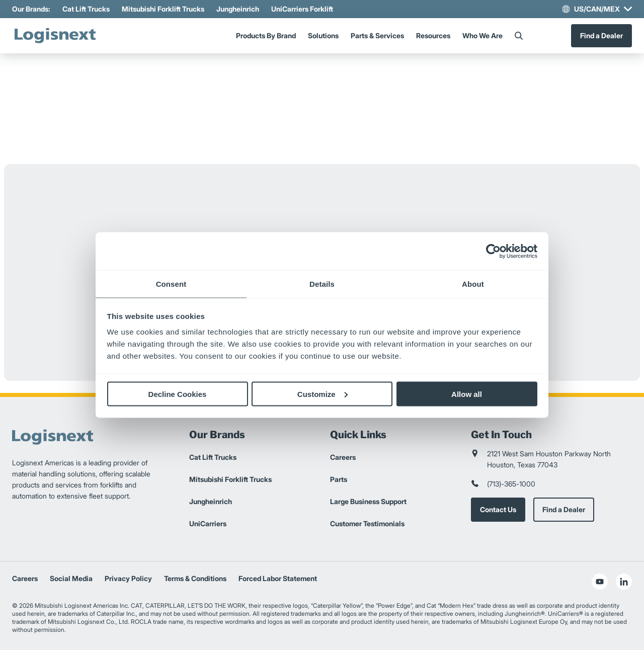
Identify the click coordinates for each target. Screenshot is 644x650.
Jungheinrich (238, 9)
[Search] (519, 36)
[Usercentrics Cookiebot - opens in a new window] (493, 251)
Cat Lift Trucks (86, 9)
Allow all (467, 394)
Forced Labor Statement (278, 578)
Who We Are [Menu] (482, 35)
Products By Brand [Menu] (266, 35)
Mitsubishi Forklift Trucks (163, 9)
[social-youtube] (600, 582)
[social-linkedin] (624, 582)
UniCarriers (208, 523)
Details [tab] (322, 284)
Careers (343, 457)
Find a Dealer (601, 35)
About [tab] (473, 284)
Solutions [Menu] (323, 35)
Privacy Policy (128, 578)
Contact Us (498, 509)
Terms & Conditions (195, 578)
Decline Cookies (178, 394)
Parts (339, 479)
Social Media (71, 578)
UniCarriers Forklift (302, 9)
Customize (323, 394)
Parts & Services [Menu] (377, 35)
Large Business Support (368, 501)
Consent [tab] (171, 284)
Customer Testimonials (367, 523)
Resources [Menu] (433, 35)
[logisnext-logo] (55, 36)
